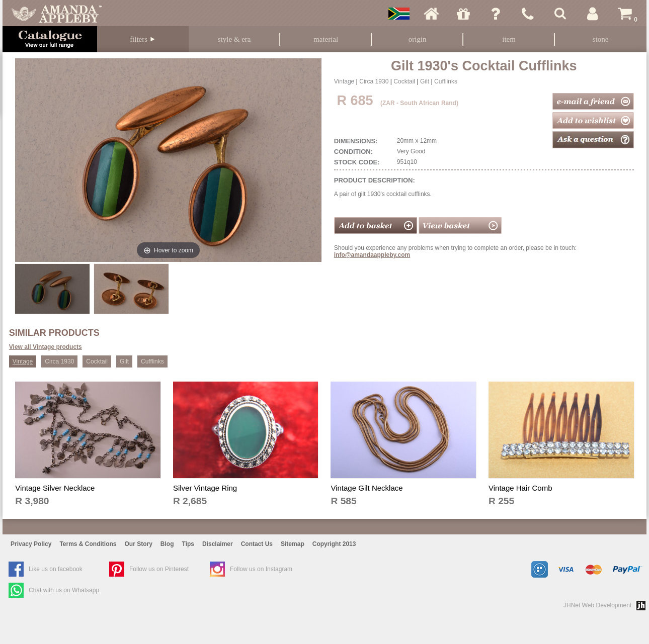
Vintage (344, 81)
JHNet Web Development (597, 605)
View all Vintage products (46, 347)
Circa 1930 (374, 81)
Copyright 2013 (334, 544)
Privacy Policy (31, 544)
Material (326, 39)
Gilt (425, 81)
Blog (167, 544)
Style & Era (234, 39)
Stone (601, 39)
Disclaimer (218, 544)
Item (509, 39)
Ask (496, 14)
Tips (188, 544)
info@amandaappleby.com (372, 255)
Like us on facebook (56, 569)
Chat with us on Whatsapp (64, 590)
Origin (418, 39)
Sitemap (293, 544)
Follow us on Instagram (261, 569)
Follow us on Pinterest (159, 569)
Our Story (139, 544)
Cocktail (404, 81)
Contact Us (257, 544)
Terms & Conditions (88, 544)
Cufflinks (446, 81)
